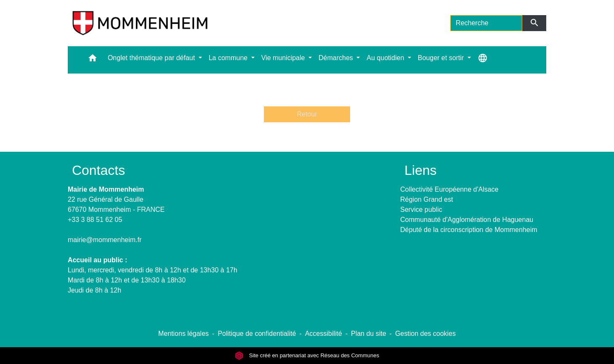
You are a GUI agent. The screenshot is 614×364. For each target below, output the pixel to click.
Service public (421, 210)
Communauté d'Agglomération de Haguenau (467, 220)
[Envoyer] (534, 23)
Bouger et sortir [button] (442, 58)
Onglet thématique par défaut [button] (152, 58)
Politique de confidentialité (257, 334)
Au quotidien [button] (386, 58)
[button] (93, 60)
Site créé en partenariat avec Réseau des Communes (307, 355)
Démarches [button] (337, 58)
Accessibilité (324, 334)
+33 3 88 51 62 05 (95, 220)
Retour (307, 114)
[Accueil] (140, 23)
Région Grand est (427, 199)
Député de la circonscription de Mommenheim (469, 230)
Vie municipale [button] (284, 58)
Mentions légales (183, 334)
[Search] (486, 23)
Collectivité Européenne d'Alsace (449, 189)
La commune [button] (229, 58)
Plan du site (369, 334)
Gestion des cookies (425, 334)
